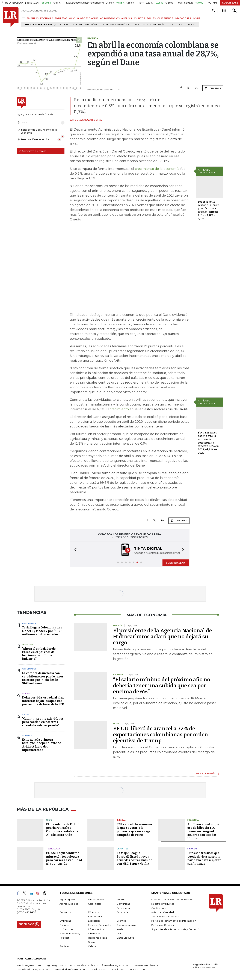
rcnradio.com (118, 969)
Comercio (28, 735)
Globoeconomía (126, 925)
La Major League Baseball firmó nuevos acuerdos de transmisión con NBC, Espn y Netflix (135, 858)
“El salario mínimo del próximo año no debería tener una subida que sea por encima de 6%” (162, 686)
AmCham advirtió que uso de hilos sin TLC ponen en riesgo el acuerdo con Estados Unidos (203, 831)
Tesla (136, 25)
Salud (26, 714)
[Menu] (24, 18)
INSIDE (197, 18)
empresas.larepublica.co (84, 965)
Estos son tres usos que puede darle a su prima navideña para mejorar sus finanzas (204, 858)
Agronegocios (68, 899)
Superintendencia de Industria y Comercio (176, 929)
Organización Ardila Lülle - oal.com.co (206, 966)
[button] (75, 550)
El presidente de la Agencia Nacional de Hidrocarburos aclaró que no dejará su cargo (162, 637)
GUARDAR (213, 88)
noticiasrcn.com (138, 969)
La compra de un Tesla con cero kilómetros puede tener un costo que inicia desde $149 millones (43, 678)
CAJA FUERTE (165, 18)
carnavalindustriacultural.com (70, 969)
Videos (92, 946)
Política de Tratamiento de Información (174, 921)
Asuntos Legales (69, 904)
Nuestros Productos (163, 904)
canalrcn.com (98, 969)
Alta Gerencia (96, 899)
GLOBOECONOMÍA (88, 18)
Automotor (29, 623)
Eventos (121, 921)
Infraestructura (96, 929)
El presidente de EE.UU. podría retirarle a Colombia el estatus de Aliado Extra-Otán (63, 830)
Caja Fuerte (95, 904)
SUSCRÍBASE (230, 3)
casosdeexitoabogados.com (33, 969)
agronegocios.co (57, 965)
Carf (180, 25)
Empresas (65, 921)
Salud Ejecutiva (125, 938)
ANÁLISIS (127, 18)
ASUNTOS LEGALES (145, 18)
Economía (123, 912)
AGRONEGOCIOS (110, 18)
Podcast (64, 938)
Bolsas (26, 693)
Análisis (121, 899)
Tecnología (53, 849)
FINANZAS (33, 18)
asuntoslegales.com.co (30, 965)
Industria (28, 644)
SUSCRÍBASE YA (176, 563)
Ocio (120, 933)
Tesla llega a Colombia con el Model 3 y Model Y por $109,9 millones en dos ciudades (43, 631)
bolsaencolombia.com (146, 965)
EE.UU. (49, 820)
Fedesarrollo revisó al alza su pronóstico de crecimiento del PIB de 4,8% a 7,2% (209, 210)
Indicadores (66, 929)
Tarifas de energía (154, 25)
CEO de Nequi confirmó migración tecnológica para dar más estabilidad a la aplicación (64, 858)
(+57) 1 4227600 (26, 912)
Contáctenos (159, 908)
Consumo (65, 912)
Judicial (121, 820)
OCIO (72, 18)
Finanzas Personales (100, 925)
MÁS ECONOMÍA (206, 774)
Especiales (94, 921)
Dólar (171, 25)
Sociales (64, 946)
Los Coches (64, 25)
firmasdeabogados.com (116, 965)
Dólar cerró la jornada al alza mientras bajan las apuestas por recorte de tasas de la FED (43, 701)
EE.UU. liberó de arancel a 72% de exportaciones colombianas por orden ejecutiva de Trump (161, 735)
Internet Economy (70, 933)
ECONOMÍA (47, 18)
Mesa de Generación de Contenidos (172, 899)
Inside (120, 929)
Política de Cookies (162, 925)
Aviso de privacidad (163, 912)
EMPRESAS (61, 18)
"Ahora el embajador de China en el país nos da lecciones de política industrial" (39, 654)
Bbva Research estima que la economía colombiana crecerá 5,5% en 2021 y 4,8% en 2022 (208, 443)
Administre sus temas (32, 151)
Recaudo (191, 25)
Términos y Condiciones (165, 916)
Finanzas (192, 849)
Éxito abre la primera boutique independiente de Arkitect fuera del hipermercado (42, 745)
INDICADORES (183, 18)
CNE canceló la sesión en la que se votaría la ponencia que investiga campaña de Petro (134, 830)
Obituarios (94, 933)
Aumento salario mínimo (116, 25)
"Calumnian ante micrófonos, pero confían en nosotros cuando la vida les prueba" (43, 722)
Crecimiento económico (86, 25)
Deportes (123, 849)
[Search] (213, 11)
